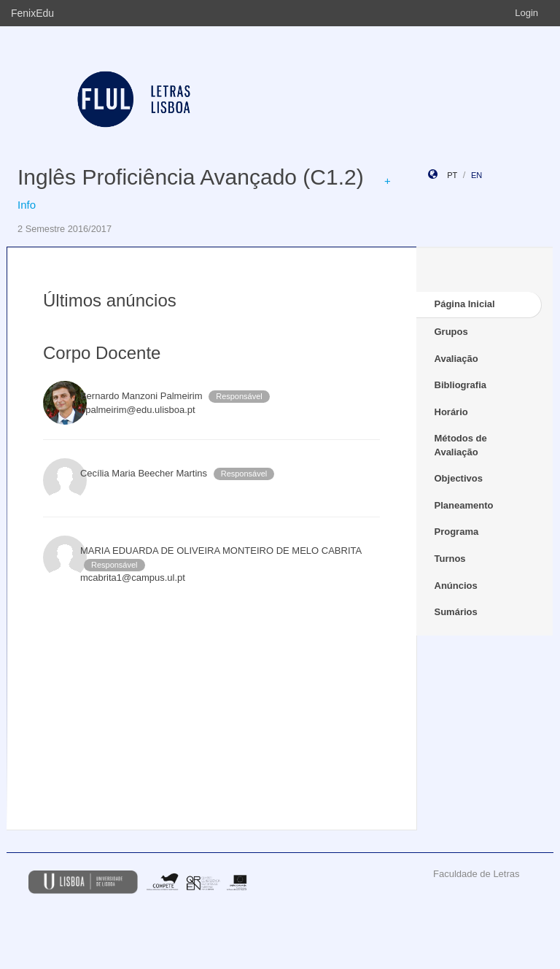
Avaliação (456, 359)
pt (452, 175)
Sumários (456, 612)
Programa (457, 532)
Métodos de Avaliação (461, 445)
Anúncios (456, 586)
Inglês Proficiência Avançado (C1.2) (191, 177)
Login (526, 13)
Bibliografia (461, 385)
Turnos (450, 559)
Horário (451, 412)
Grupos (451, 332)
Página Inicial (465, 304)
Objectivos (459, 478)
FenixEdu (32, 13)
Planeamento (464, 505)
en (477, 175)
